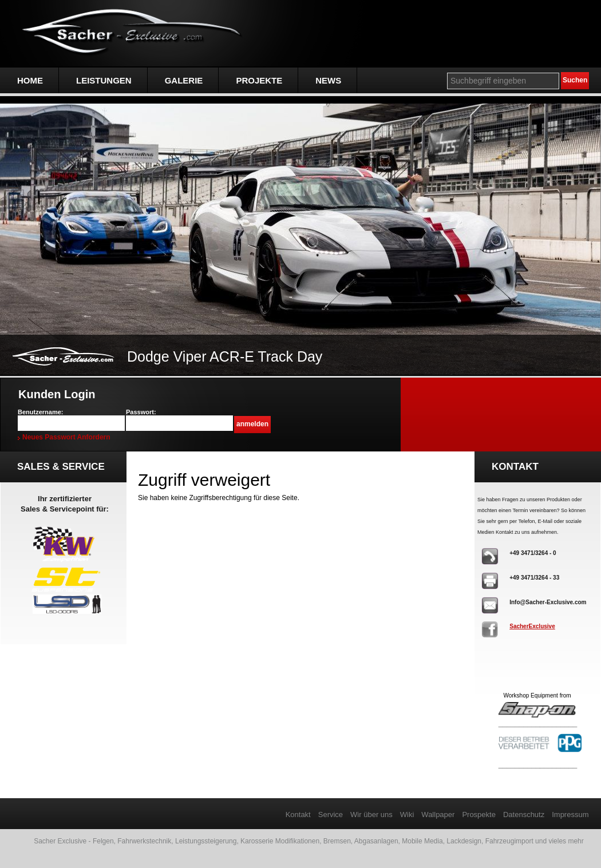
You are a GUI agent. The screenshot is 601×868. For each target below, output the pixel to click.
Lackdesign (464, 841)
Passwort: (141, 412)
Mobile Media (422, 841)
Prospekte (479, 815)
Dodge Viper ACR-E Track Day (225, 356)
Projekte (259, 80)
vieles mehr (566, 841)
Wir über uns (371, 815)
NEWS (328, 80)
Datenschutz (524, 815)
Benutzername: (40, 412)
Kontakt (298, 815)
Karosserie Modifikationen (280, 841)
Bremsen (337, 841)
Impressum (570, 815)
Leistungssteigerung (206, 841)
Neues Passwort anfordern (66, 437)
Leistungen (104, 80)
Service (331, 815)
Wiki (407, 815)
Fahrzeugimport (509, 841)
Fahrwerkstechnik (144, 841)
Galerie (184, 80)
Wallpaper (438, 815)
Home (30, 80)
